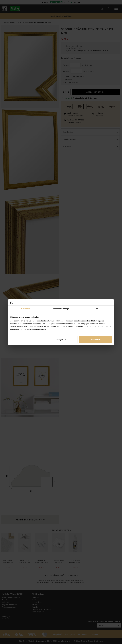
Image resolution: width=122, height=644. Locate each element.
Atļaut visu (95, 339)
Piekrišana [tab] (26, 309)
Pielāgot (61, 339)
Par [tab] (96, 309)
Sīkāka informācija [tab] (61, 309)
